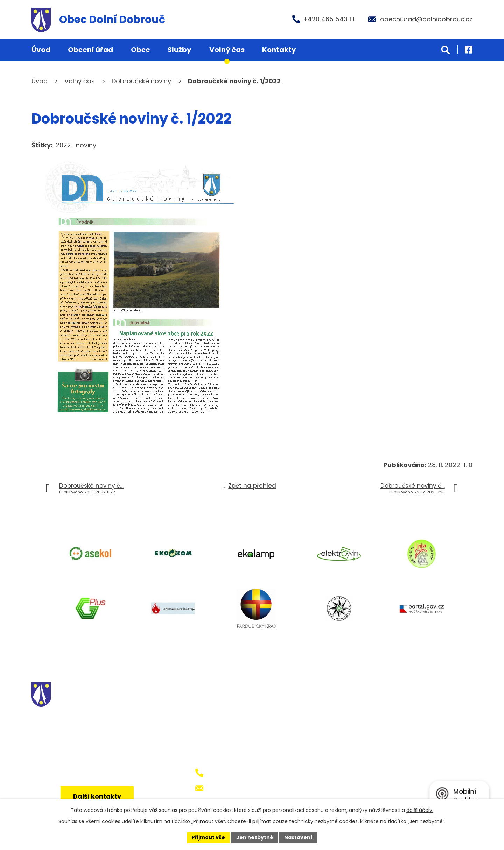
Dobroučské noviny (141, 81)
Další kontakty (97, 796)
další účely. (420, 810)
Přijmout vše (208, 837)
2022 (63, 145)
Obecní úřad (90, 50)
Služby (180, 50)
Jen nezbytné (255, 837)
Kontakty (279, 50)
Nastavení (298, 837)
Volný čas (227, 50)
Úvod (41, 50)
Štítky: (42, 145)
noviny (86, 145)
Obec (141, 50)
